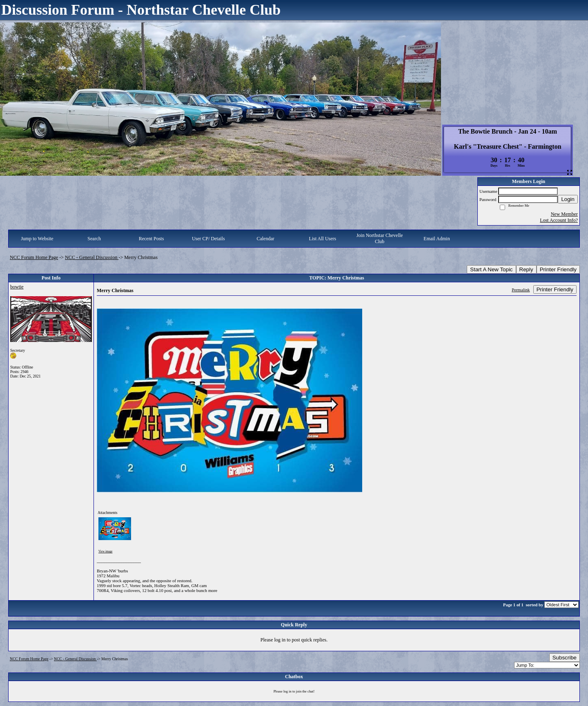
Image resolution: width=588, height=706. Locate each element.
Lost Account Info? (559, 220)
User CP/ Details (208, 239)
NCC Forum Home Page (34, 257)
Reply (526, 269)
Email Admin (437, 239)
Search (94, 239)
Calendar (265, 239)
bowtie (17, 287)
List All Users (323, 239)
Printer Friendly (558, 269)
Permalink (521, 290)
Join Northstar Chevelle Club (380, 238)
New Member (564, 214)
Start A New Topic (491, 269)
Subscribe (565, 658)
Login (568, 199)
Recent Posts (151, 239)
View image (106, 552)
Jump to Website (37, 239)
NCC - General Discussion (92, 257)
